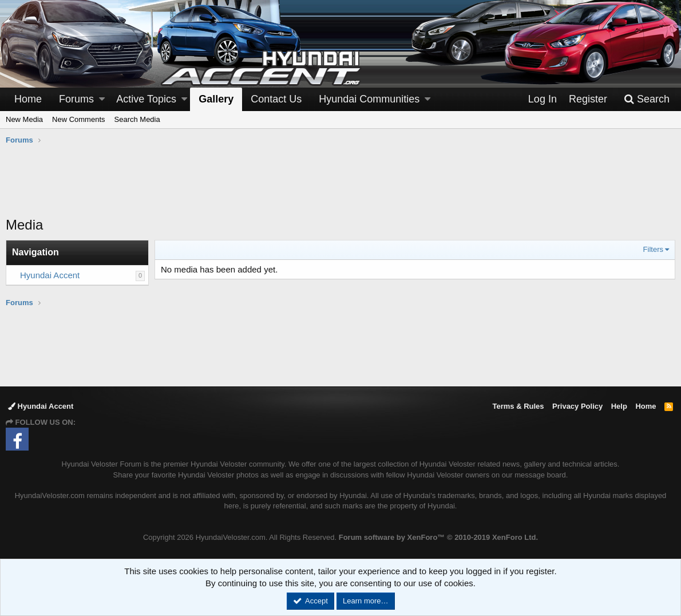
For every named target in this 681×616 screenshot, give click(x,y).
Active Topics (146, 99)
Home (28, 99)
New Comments (78, 119)
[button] (102, 99)
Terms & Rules (518, 406)
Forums (76, 99)
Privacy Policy (577, 406)
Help (619, 406)
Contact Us (276, 99)
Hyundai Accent (50, 275)
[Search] (647, 99)
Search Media (137, 119)
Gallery (216, 99)
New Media (24, 119)
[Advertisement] (340, 187)
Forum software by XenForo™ (438, 537)
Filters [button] (653, 249)
